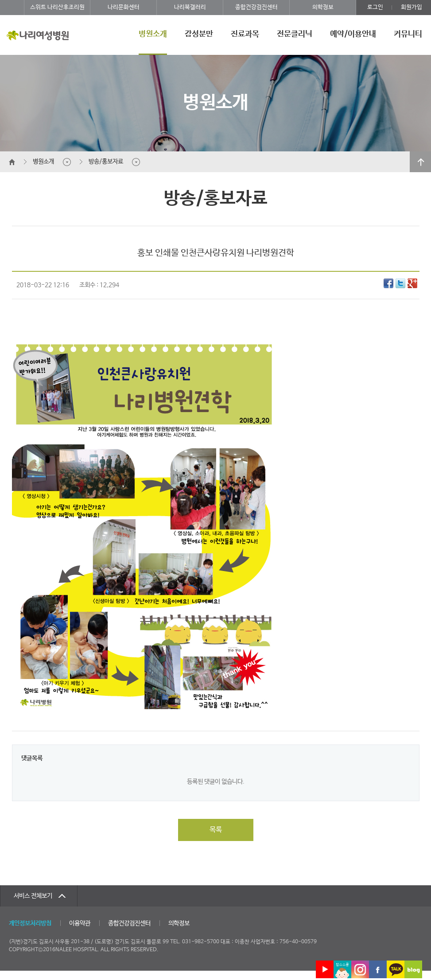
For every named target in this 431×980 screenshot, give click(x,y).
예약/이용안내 (353, 34)
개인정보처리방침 (30, 923)
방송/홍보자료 (106, 162)
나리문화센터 (124, 7)
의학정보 (323, 7)
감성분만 (199, 34)
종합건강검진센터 (256, 7)
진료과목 (245, 34)
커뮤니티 (408, 34)
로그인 (375, 7)
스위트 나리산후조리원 (57, 7)
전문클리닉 (295, 34)
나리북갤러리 (190, 7)
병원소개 (153, 34)
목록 (216, 830)
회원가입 (412, 7)
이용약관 (80, 923)
